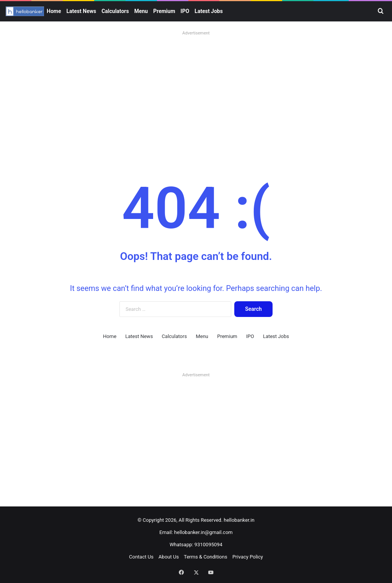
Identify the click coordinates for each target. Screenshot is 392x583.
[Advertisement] (196, 92)
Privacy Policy (248, 557)
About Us (169, 557)
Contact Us (141, 557)
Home (54, 11)
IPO (185, 11)
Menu (141, 11)
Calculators (115, 11)
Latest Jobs (209, 11)
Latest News (81, 11)
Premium (164, 11)
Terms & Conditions (205, 557)
